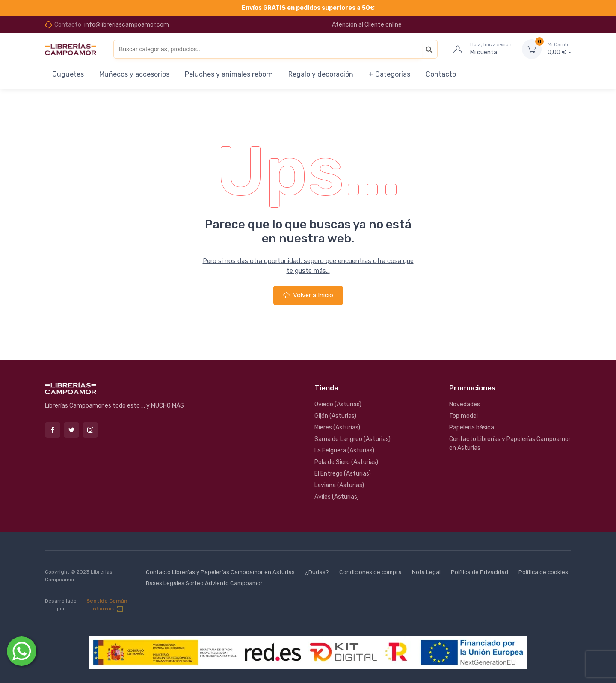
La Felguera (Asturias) (344, 451)
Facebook (53, 430)
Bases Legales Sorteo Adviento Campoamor (204, 583)
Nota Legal (426, 572)
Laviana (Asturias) (339, 485)
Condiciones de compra (370, 572)
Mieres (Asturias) (337, 427)
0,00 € (559, 49)
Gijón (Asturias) (335, 416)
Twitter (71, 430)
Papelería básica (472, 427)
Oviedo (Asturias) (338, 404)
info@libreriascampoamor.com (127, 25)
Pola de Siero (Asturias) (346, 462)
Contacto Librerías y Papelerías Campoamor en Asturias (510, 444)
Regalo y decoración (321, 74)
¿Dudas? (317, 572)
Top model (463, 416)
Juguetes (68, 74)
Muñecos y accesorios (134, 74)
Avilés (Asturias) (337, 497)
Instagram (90, 430)
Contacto (441, 74)
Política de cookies (543, 572)
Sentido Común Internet (107, 605)
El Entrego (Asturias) (343, 474)
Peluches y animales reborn (229, 74)
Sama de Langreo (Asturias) (352, 439)
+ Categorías (389, 74)
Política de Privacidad (480, 572)
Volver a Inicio (308, 295)
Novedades (465, 404)
